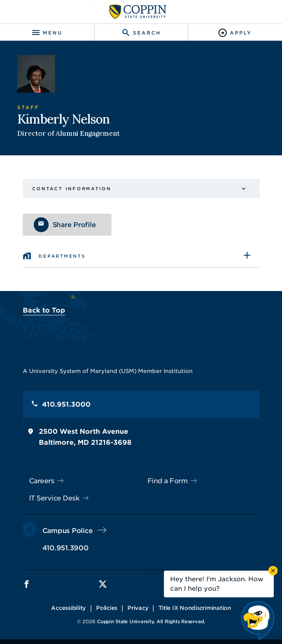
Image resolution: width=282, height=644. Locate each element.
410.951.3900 (65, 548)
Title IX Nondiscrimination (195, 608)
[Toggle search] (141, 33)
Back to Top (44, 310)
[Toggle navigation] (47, 33)
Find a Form (168, 481)
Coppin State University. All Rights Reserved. (151, 621)
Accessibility (68, 608)
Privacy (138, 608)
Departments (62, 256)
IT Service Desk (54, 498)
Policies (107, 608)
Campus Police (68, 531)
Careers (42, 481)
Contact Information (72, 189)
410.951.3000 (66, 404)
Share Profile (74, 225)
